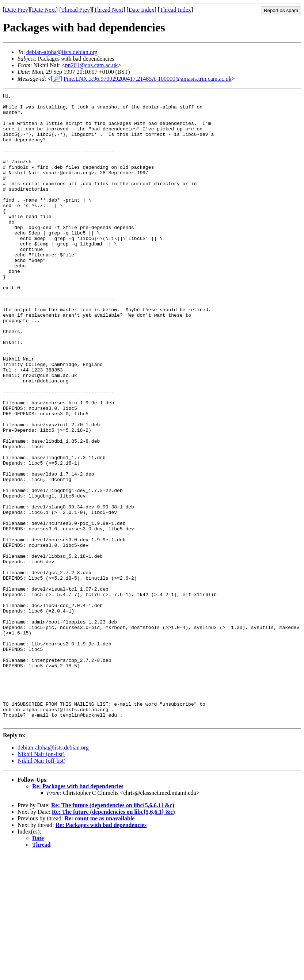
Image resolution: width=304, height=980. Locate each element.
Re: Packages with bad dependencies (78, 912)
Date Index (142, 10)
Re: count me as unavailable (99, 944)
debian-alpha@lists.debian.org (62, 52)
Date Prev (16, 10)
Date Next (44, 10)
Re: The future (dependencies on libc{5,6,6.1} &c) (113, 931)
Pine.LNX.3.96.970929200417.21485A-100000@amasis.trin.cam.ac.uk (148, 79)
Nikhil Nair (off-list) (41, 887)
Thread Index (175, 10)
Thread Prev (75, 10)
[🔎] (56, 79)
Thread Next (109, 10)
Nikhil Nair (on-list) (41, 880)
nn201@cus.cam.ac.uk (92, 65)
